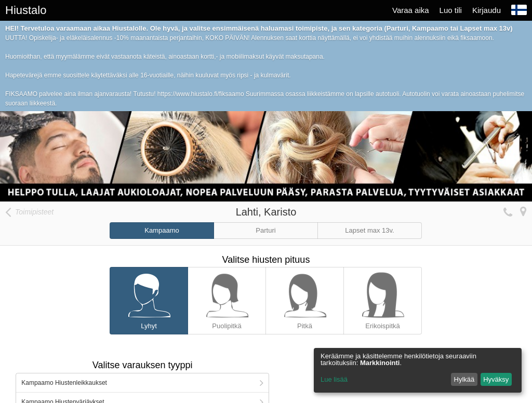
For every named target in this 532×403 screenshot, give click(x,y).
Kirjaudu (487, 10)
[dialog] (418, 370)
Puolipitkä (227, 299)
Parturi (265, 230)
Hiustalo (26, 10)
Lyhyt (149, 299)
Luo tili (451, 10)
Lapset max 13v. (369, 230)
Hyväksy (496, 379)
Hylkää (464, 379)
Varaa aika (411, 10)
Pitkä (305, 299)
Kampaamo (162, 230)
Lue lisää (334, 379)
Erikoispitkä (383, 299)
